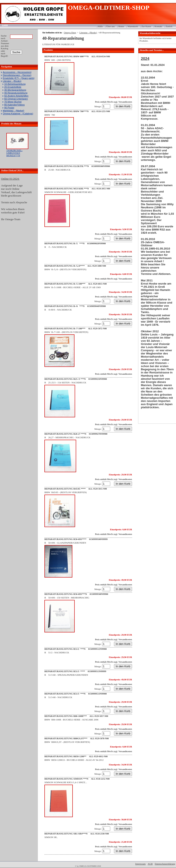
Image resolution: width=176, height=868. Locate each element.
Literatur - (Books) (12, 81)
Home (121, 26)
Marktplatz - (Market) (13, 111)
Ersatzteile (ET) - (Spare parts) (19, 78)
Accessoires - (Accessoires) (17, 72)
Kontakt (158, 26)
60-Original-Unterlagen (16, 99)
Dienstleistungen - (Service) (17, 75)
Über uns (110, 26)
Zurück (169, 26)
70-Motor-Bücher (13, 102)
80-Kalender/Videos (14, 105)
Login (3, 25)
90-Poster (9, 108)
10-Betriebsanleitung (15, 84)
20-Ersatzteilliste (13, 87)
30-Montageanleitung (15, 90)
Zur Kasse (146, 26)
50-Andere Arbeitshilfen (16, 96)
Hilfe (100, 26)
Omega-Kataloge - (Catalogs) (18, 114)
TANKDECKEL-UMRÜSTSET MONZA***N (14, 153)
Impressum (140, 864)
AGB (150, 864)
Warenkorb (133, 26)
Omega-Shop (70, 33)
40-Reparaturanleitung (16, 93)
